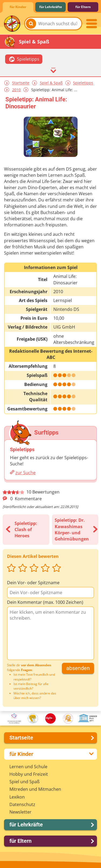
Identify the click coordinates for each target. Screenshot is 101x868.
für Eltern (83, 7)
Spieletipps (83, 83)
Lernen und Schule (28, 767)
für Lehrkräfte (51, 7)
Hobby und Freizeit (29, 774)
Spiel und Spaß (25, 782)
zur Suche (25, 473)
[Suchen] (31, 24)
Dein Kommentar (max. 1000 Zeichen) (45, 602)
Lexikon (17, 797)
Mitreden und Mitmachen (35, 789)
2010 (16, 90)
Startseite (21, 83)
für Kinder (18, 7)
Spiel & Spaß (51, 83)
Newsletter (20, 812)
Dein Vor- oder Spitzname (33, 583)
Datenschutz (22, 804)
